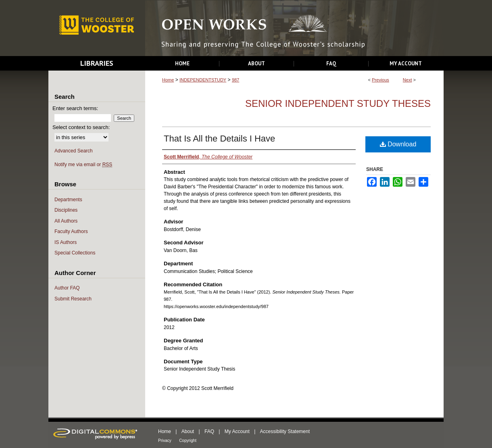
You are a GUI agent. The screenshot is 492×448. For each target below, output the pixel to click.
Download (398, 144)
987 (236, 80)
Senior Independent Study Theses (338, 103)
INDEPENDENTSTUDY (203, 80)
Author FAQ (67, 288)
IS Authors (66, 242)
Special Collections (75, 253)
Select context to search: (81, 127)
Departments (68, 200)
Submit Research (73, 299)
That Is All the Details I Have (219, 139)
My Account (237, 431)
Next (408, 80)
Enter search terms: (75, 108)
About (188, 431)
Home (168, 80)
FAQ (209, 431)
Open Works (294, 28)
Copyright (188, 441)
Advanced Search (74, 151)
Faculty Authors (71, 231)
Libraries (97, 63)
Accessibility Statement (285, 431)
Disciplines (66, 210)
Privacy (165, 441)
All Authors (66, 221)
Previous (380, 80)
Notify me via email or (83, 165)
